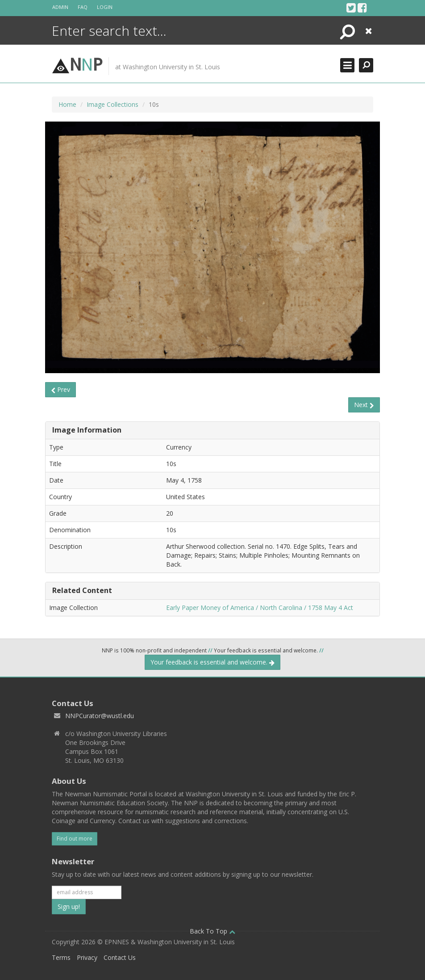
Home (67, 104)
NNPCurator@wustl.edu (100, 716)
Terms (61, 957)
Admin (60, 7)
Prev (60, 389)
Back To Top (212, 931)
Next (364, 405)
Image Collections (112, 104)
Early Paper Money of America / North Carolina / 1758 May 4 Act (260, 608)
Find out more (75, 839)
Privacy (87, 957)
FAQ (83, 7)
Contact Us (120, 957)
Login (105, 7)
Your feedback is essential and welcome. (212, 662)
